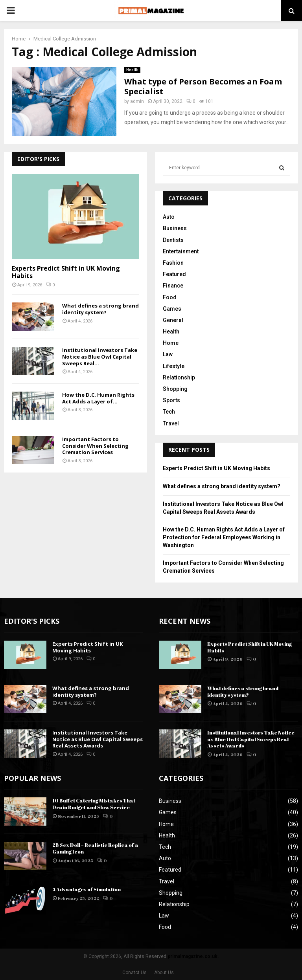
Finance (173, 286)
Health (132, 70)
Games (172, 309)
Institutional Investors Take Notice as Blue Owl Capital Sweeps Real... (100, 357)
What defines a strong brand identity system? (100, 309)
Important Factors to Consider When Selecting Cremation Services (95, 446)
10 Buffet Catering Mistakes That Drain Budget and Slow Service (94, 804)
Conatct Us (134, 973)
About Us (164, 973)
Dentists (173, 240)
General (173, 320)
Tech (169, 412)
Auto (169, 217)
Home (171, 343)
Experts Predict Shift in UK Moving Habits (66, 272)
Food (170, 297)
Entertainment (181, 251)
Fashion (173, 263)
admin (137, 101)
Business (175, 228)
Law (168, 354)
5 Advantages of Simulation (87, 889)
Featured (174, 274)
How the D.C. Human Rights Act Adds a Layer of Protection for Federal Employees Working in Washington (224, 537)
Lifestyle (174, 366)
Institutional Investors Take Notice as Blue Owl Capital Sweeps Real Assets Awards (98, 739)
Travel (171, 423)
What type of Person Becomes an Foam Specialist (203, 86)
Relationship (179, 377)
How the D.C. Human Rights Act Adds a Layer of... (98, 398)
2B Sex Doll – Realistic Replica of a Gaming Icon (95, 848)
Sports (171, 400)
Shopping (175, 389)
